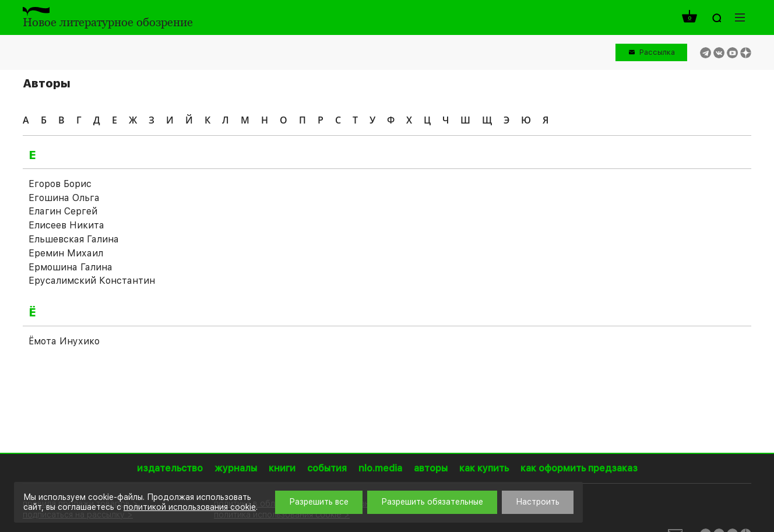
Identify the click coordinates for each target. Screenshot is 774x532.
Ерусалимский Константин (92, 281)
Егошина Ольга (64, 198)
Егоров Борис (60, 184)
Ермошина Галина (71, 267)
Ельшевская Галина (74, 239)
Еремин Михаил (66, 253)
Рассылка (657, 52)
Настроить (538, 502)
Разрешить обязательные (432, 502)
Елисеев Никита (66, 225)
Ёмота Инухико (64, 341)
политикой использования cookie (190, 507)
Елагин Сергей (63, 211)
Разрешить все (319, 502)
